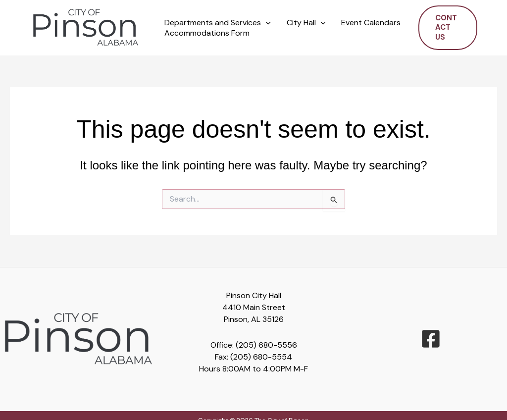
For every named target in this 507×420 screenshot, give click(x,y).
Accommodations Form (207, 33)
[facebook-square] (431, 339)
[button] (266, 23)
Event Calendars (371, 23)
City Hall (306, 23)
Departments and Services (218, 23)
